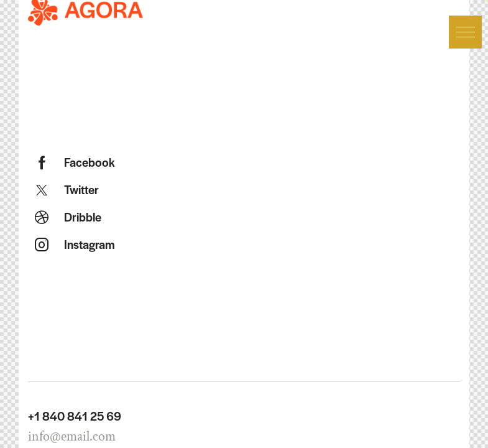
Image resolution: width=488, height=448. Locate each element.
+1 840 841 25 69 (75, 416)
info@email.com (72, 436)
